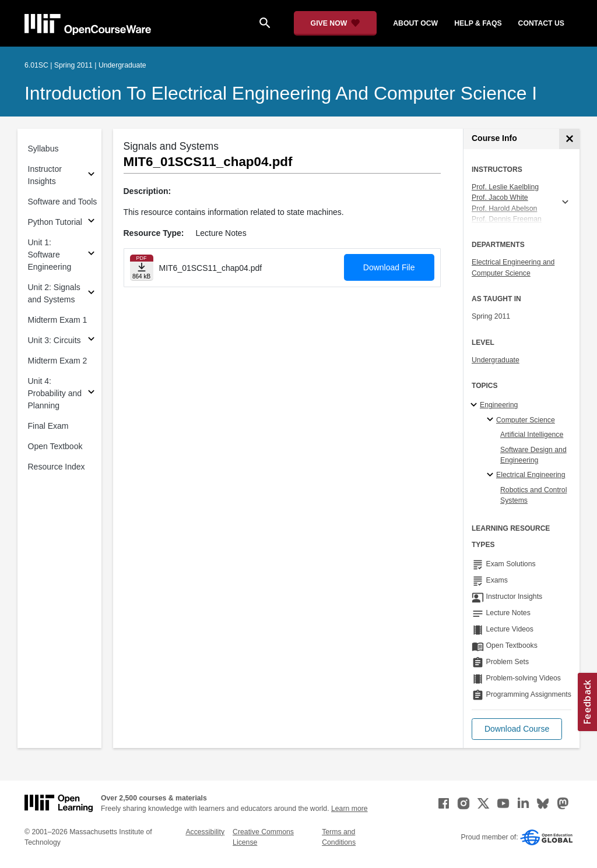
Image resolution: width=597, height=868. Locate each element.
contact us (541, 23)
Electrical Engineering (531, 475)
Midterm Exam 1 (58, 320)
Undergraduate (496, 360)
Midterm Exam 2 (58, 361)
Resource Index (57, 467)
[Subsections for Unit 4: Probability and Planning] (91, 394)
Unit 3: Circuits (55, 340)
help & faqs (478, 23)
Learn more (350, 809)
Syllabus (43, 149)
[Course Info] (569, 139)
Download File (389, 267)
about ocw (415, 23)
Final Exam (48, 426)
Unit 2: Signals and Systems (54, 293)
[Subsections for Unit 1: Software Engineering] (91, 255)
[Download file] (142, 268)
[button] (517, 729)
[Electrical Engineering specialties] (492, 475)
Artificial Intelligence (532, 435)
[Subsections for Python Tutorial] (91, 222)
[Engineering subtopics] (475, 405)
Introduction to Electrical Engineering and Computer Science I (281, 93)
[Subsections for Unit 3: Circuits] (91, 341)
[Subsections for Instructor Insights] (91, 176)
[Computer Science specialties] (492, 420)
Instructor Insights (45, 175)
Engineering (499, 405)
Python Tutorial (55, 222)
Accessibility (205, 832)
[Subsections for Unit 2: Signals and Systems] (91, 294)
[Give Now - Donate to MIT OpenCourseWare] (336, 23)
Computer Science (526, 420)
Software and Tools (63, 202)
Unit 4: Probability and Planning (55, 393)
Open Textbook (55, 446)
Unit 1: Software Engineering (50, 255)
